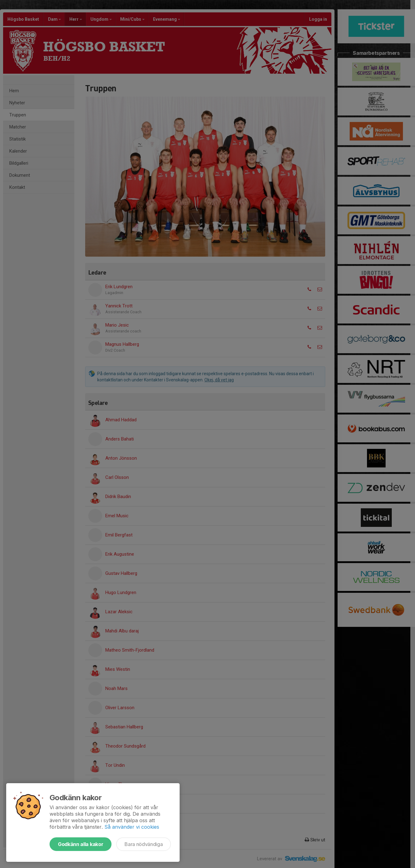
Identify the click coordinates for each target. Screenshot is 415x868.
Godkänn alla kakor (81, 844)
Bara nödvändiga (144, 844)
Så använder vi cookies (132, 827)
